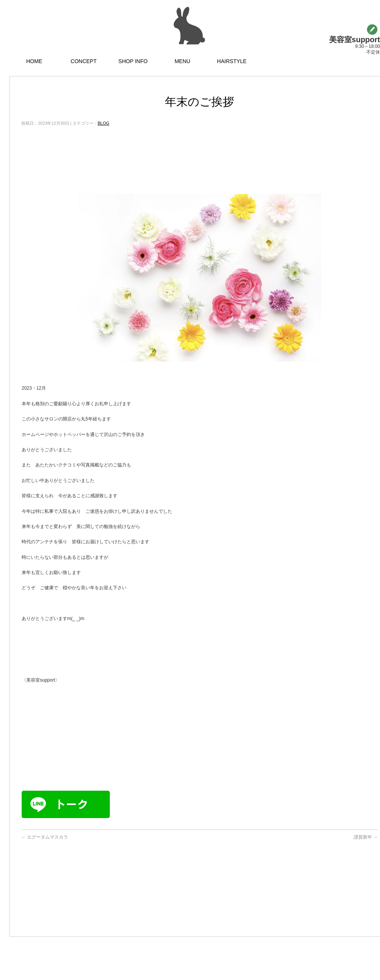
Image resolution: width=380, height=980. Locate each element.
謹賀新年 (366, 837)
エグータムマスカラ (45, 837)
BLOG (104, 123)
